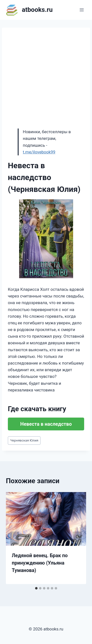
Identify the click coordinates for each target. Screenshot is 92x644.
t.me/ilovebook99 (39, 152)
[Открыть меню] (82, 10)
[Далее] (77, 538)
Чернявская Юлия (24, 440)
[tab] (36, 588)
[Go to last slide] (15, 538)
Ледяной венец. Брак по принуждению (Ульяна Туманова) (40, 563)
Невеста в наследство (46, 424)
